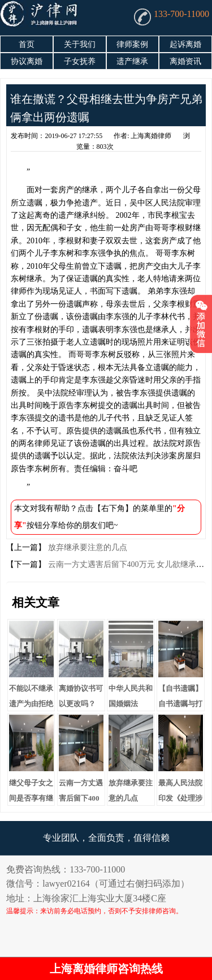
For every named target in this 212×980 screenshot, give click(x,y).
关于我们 (80, 44)
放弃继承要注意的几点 (86, 547)
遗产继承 (132, 61)
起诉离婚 (185, 44)
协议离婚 (27, 61)
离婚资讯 (185, 61)
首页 (27, 44)
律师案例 (132, 44)
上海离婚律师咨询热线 (106, 969)
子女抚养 (80, 61)
